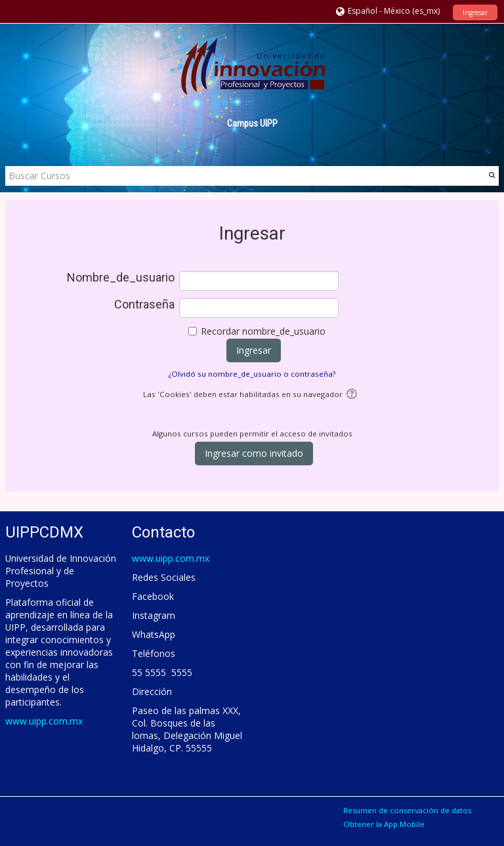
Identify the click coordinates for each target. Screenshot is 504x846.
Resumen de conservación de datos (407, 810)
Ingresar (475, 12)
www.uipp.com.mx (44, 721)
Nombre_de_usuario (121, 278)
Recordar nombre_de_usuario (263, 331)
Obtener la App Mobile (384, 824)
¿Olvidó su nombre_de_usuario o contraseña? (252, 374)
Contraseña (144, 305)
